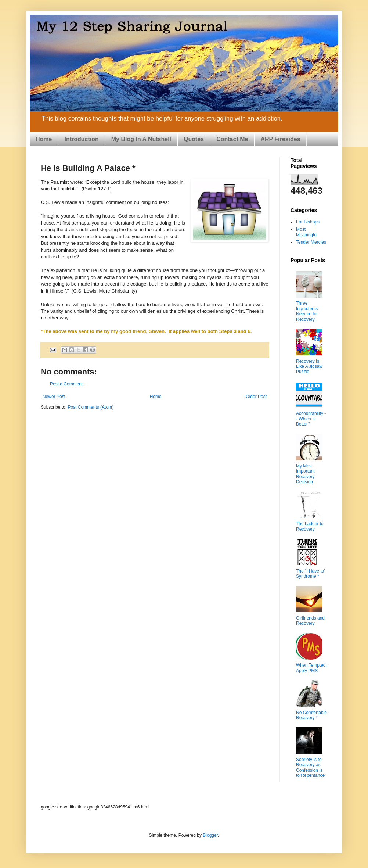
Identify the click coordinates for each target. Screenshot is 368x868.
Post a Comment (66, 384)
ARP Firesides (280, 139)
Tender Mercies (311, 242)
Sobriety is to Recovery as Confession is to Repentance (310, 767)
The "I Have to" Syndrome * (311, 574)
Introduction (81, 139)
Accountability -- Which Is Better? (311, 419)
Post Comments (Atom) (91, 407)
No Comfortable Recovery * (311, 715)
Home (44, 139)
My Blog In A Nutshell (141, 139)
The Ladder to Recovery (310, 526)
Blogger (210, 835)
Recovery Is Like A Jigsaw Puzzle (309, 367)
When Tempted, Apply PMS (311, 668)
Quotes (194, 139)
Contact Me (232, 139)
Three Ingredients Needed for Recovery (307, 311)
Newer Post (54, 397)
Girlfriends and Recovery (310, 621)
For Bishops (308, 222)
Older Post (256, 397)
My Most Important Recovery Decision (305, 474)
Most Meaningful (307, 232)
